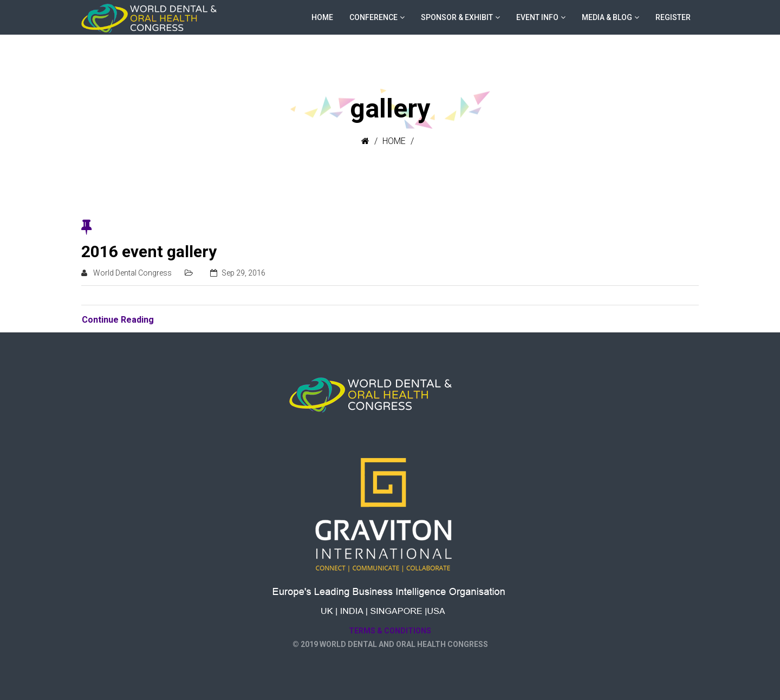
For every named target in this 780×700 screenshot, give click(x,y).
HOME (322, 17)
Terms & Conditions (390, 631)
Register (673, 17)
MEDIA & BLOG (607, 17)
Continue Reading (118, 320)
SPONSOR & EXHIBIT (457, 17)
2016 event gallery (149, 251)
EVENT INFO (537, 17)
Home (394, 141)
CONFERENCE (373, 17)
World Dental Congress (132, 273)
